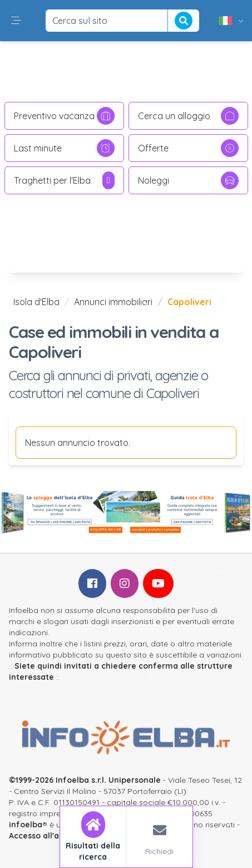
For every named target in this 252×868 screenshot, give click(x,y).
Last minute (64, 148)
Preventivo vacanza (64, 116)
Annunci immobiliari (113, 302)
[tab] (93, 837)
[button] (16, 21)
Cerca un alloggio (188, 116)
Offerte (188, 148)
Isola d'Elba (36, 302)
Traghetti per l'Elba (64, 180)
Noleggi (188, 180)
